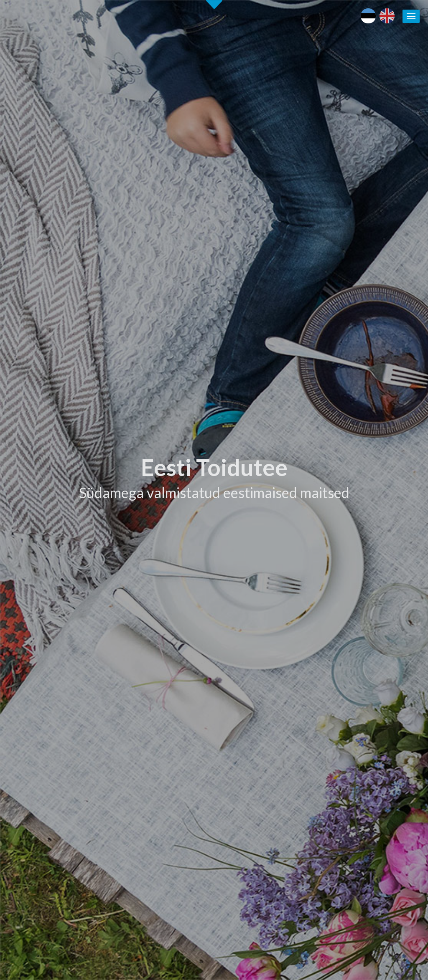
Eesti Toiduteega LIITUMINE (282, 681)
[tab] (324, 373)
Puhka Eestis (353, 701)
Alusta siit (29, 621)
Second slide (214, 4)
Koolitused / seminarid (273, 730)
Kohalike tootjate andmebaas (375, 720)
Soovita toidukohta (268, 740)
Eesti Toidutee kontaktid (275, 711)
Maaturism (350, 691)
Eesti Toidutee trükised (274, 720)
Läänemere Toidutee (363, 711)
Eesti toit (348, 681)
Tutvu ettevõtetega (267, 407)
